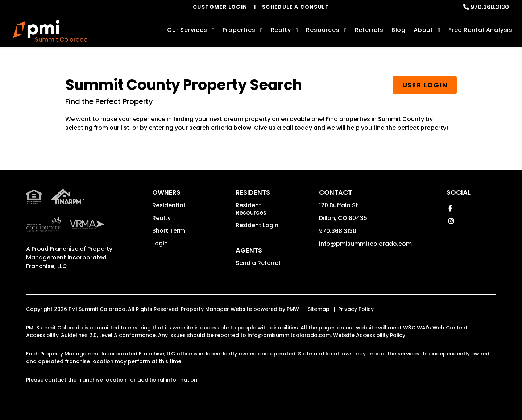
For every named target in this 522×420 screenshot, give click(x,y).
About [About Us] (423, 30)
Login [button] (160, 243)
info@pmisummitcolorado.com (365, 244)
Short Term (169, 231)
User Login (425, 85)
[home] (50, 31)
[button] (450, 208)
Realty (161, 218)
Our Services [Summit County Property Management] (187, 30)
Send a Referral (258, 263)
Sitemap (319, 309)
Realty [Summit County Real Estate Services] (281, 30)
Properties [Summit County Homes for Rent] (239, 30)
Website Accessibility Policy (369, 335)
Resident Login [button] (257, 225)
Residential (169, 205)
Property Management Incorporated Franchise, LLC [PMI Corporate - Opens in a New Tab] (69, 257)
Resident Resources (251, 209)
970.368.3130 (490, 7)
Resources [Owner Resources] (323, 30)
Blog (399, 30)
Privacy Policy (356, 309)
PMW (293, 309)
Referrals (369, 30)
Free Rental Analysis (480, 30)
